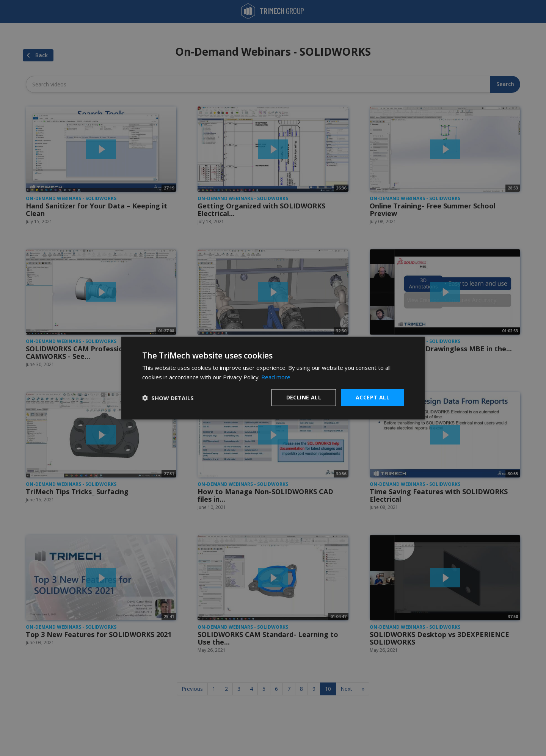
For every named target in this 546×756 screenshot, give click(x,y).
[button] (168, 398)
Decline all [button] (304, 397)
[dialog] (273, 378)
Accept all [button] (373, 397)
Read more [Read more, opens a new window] (276, 377)
